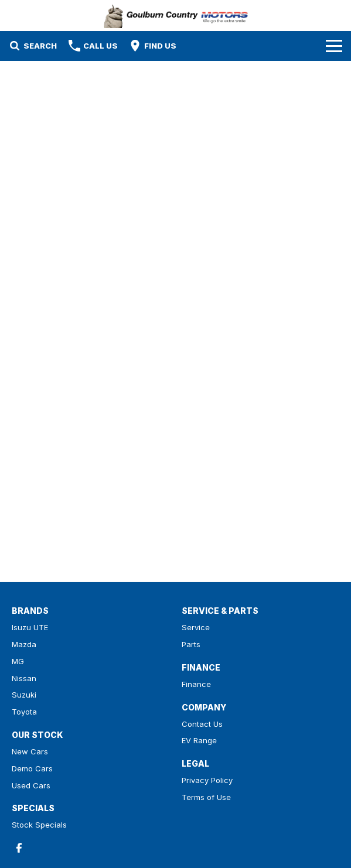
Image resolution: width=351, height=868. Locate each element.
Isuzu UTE (30, 627)
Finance (196, 684)
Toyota (24, 712)
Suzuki (24, 695)
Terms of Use (206, 797)
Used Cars (31, 785)
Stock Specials (39, 825)
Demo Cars (32, 768)
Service (196, 627)
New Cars (30, 751)
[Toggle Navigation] (334, 46)
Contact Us (202, 724)
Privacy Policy (207, 780)
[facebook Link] (19, 848)
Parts (191, 644)
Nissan (24, 678)
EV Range (199, 740)
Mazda (24, 644)
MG (18, 661)
